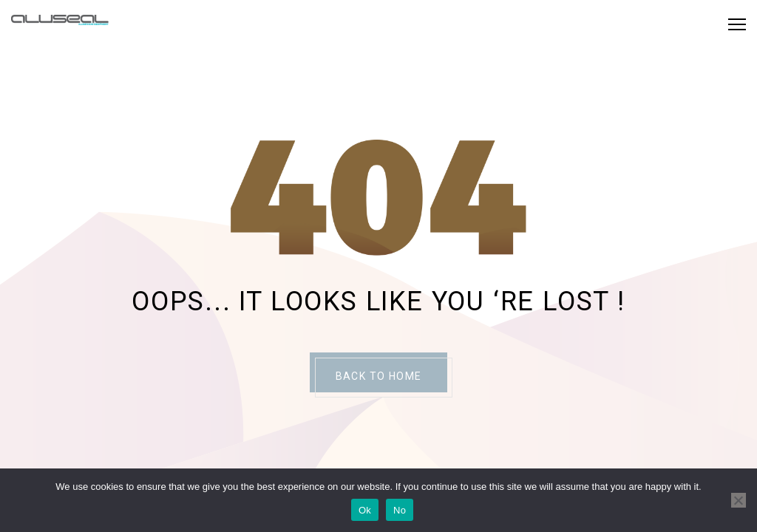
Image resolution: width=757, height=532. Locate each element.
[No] (739, 500)
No (400, 510)
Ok (365, 510)
